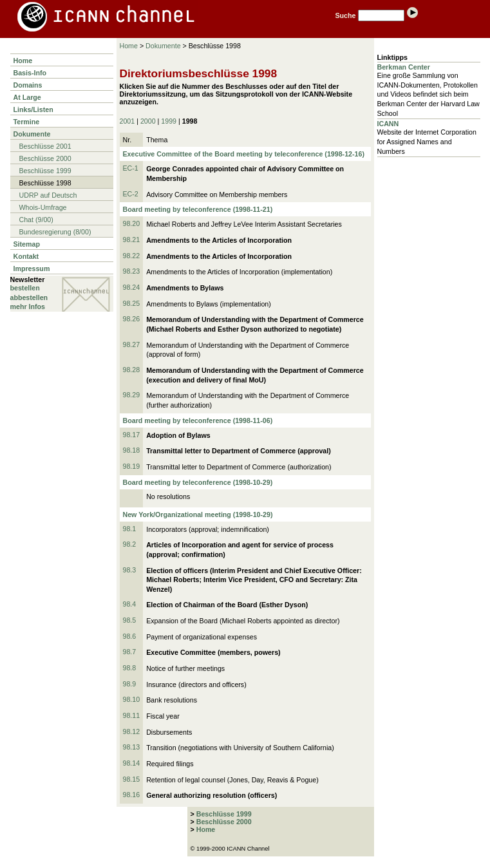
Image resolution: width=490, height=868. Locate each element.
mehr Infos (28, 307)
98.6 (130, 636)
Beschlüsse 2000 (45, 158)
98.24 (132, 287)
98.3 (130, 570)
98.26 (132, 319)
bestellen (25, 288)
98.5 (130, 620)
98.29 (132, 395)
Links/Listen (33, 109)
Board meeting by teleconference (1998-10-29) (198, 482)
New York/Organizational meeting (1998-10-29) (198, 514)
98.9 (130, 684)
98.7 (130, 652)
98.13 (132, 747)
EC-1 (131, 168)
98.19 (132, 466)
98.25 (132, 303)
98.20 (132, 223)
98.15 (132, 779)
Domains (28, 85)
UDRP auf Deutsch (48, 195)
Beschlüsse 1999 (45, 171)
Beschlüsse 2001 (45, 146)
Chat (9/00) (36, 220)
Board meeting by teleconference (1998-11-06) (198, 420)
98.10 (132, 699)
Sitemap (27, 244)
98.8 (130, 668)
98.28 (132, 370)
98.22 (132, 256)
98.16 (132, 795)
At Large (27, 97)
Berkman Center (404, 67)
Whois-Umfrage (43, 207)
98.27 (132, 344)
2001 (127, 121)
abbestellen (29, 297)
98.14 (132, 763)
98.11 (132, 715)
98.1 (130, 529)
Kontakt (26, 256)
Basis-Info (30, 73)
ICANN (388, 124)
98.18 (132, 450)
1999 (169, 121)
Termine (27, 122)
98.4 (130, 604)
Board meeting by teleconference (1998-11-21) (198, 209)
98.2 (130, 544)
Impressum (32, 269)
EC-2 (131, 194)
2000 (148, 121)
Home (23, 61)
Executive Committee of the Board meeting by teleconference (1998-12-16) (244, 154)
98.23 (132, 271)
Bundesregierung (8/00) (55, 232)
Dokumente (32, 134)
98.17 (132, 435)
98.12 (132, 731)
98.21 (132, 240)
